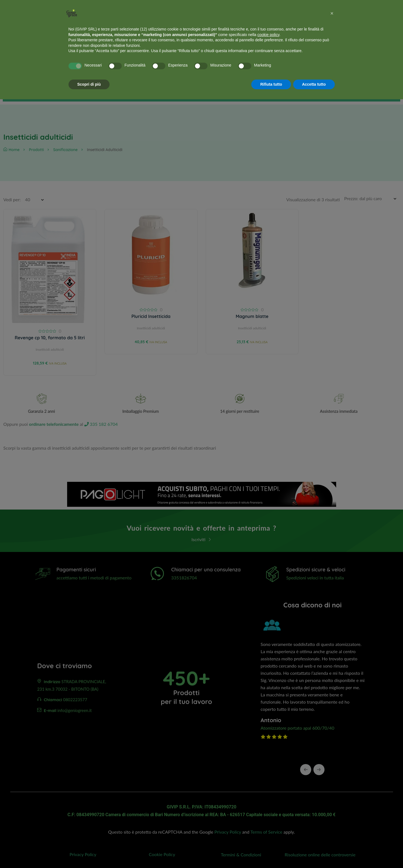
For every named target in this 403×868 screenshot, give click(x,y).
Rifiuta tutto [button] (271, 84)
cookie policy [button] (268, 35)
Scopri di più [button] (89, 84)
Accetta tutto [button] (314, 84)
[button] (332, 13)
